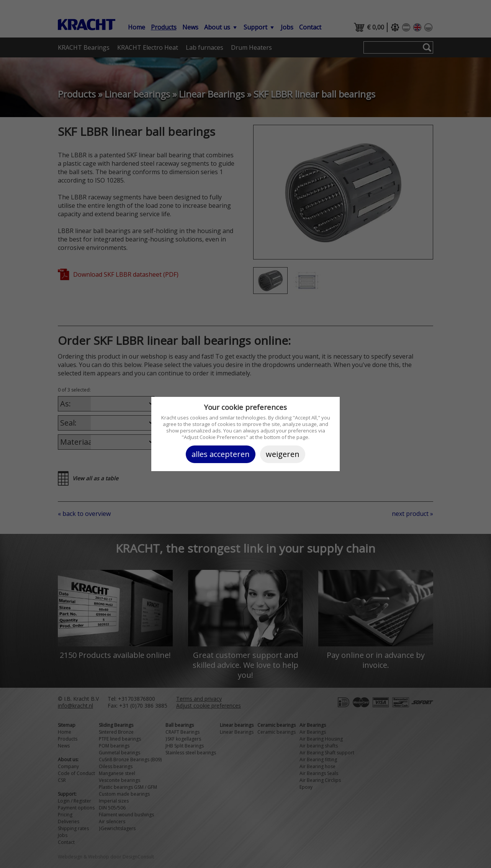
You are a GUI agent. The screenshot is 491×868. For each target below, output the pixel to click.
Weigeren (283, 454)
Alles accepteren (221, 454)
